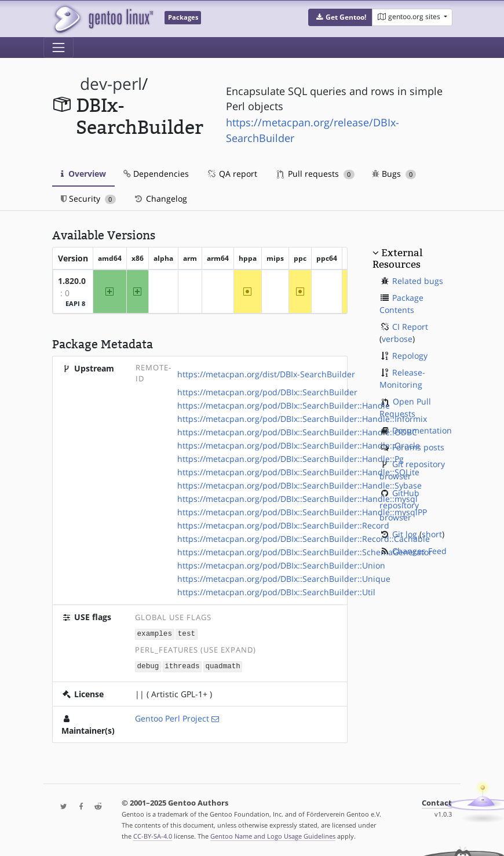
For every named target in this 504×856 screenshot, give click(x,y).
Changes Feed (419, 551)
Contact (437, 802)
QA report (232, 174)
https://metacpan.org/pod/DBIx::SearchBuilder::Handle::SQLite (298, 472)
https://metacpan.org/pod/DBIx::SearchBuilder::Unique (284, 579)
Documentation (422, 430)
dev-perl (111, 84)
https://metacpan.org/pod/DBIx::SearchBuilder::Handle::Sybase (300, 485)
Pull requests (316, 174)
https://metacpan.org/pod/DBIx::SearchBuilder (267, 392)
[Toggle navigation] (59, 48)
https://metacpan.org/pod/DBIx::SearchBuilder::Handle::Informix (302, 419)
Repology (410, 356)
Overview (83, 174)
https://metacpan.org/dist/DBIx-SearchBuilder (266, 374)
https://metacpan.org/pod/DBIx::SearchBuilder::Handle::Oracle (299, 445)
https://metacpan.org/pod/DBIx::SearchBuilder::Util (276, 592)
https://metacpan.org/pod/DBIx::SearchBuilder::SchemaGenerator (305, 552)
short (432, 534)
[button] (340, 17)
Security (88, 198)
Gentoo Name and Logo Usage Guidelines (273, 835)
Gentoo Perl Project (172, 717)
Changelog (160, 198)
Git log (405, 534)
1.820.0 (72, 281)
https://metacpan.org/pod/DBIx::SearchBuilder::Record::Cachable (304, 539)
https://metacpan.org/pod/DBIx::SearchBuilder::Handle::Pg (291, 459)
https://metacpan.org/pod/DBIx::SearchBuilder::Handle (284, 405)
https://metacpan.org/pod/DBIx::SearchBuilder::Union (281, 565)
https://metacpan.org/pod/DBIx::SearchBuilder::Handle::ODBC (297, 432)
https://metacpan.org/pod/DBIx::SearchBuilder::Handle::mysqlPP (302, 512)
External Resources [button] (397, 258)
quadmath (222, 666)
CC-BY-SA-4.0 (153, 835)
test (187, 634)
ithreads (182, 666)
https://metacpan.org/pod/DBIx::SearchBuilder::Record (283, 525)
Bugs (394, 174)
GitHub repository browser (399, 505)
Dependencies (156, 174)
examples (155, 634)
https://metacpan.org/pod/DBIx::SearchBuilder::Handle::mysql (297, 499)
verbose (397, 339)
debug (148, 666)
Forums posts (418, 447)
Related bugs (418, 281)
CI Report (410, 327)
